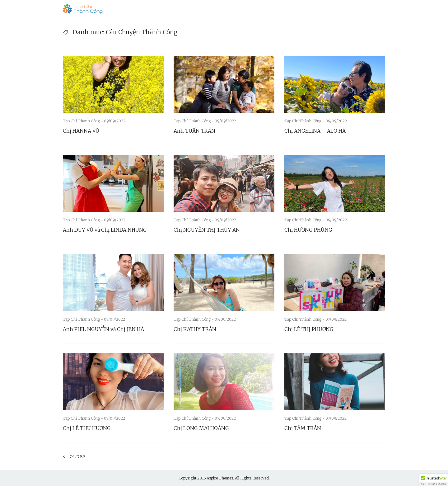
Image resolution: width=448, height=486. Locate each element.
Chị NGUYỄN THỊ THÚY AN (207, 230)
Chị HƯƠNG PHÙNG (308, 230)
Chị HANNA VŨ (81, 131)
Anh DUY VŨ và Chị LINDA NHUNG (105, 230)
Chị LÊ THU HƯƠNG (87, 428)
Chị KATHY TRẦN (195, 329)
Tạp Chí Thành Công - (83, 121)
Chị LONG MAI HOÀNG (201, 428)
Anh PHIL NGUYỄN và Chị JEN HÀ (103, 329)
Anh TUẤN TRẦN (194, 131)
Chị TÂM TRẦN (303, 428)
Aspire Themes (220, 478)
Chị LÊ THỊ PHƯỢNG (309, 329)
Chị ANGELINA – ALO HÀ (315, 131)
